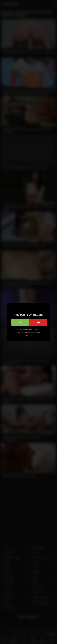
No (38, 322)
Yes (20, 322)
